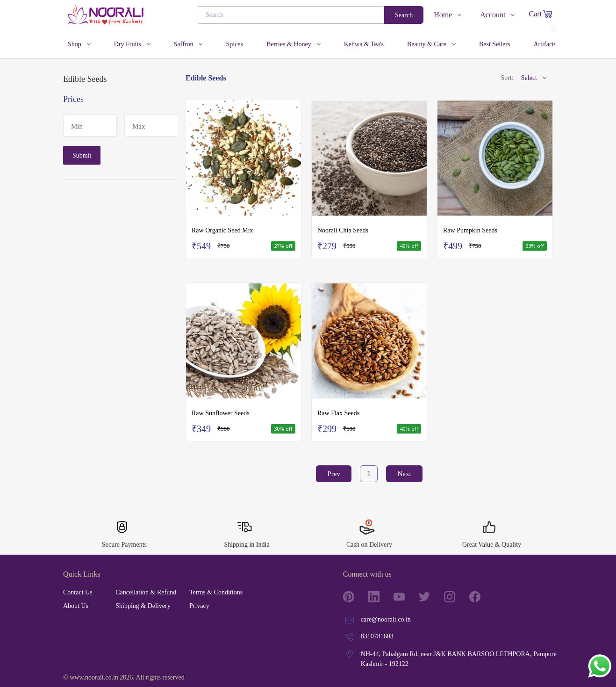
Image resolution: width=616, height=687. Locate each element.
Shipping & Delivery (143, 606)
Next (404, 474)
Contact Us (78, 592)
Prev (334, 474)
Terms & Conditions (216, 592)
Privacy (199, 606)
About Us (76, 606)
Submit (82, 155)
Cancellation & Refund (146, 592)
